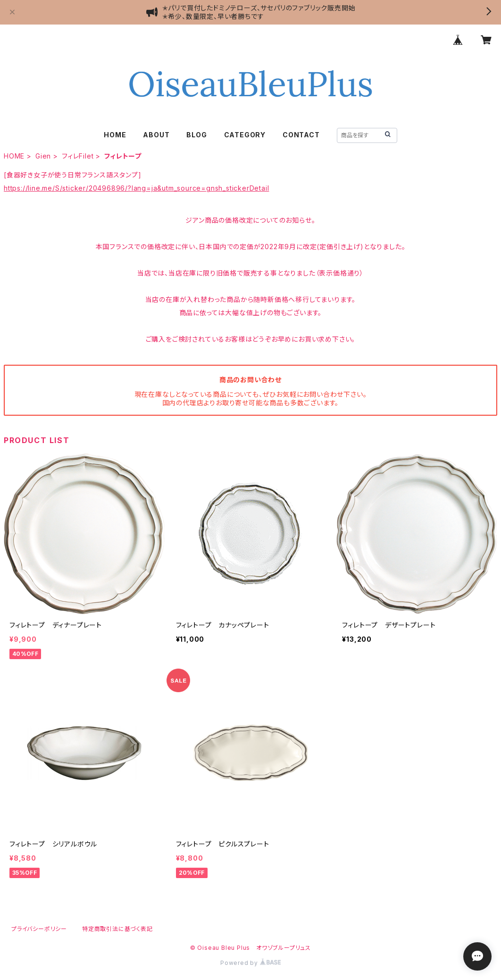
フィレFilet (78, 156)
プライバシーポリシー (39, 929)
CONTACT (301, 135)
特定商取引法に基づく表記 (117, 929)
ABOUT (156, 135)
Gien (43, 156)
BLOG (196, 135)
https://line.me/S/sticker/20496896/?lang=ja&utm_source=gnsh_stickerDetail (136, 188)
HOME (115, 135)
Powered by (250, 963)
